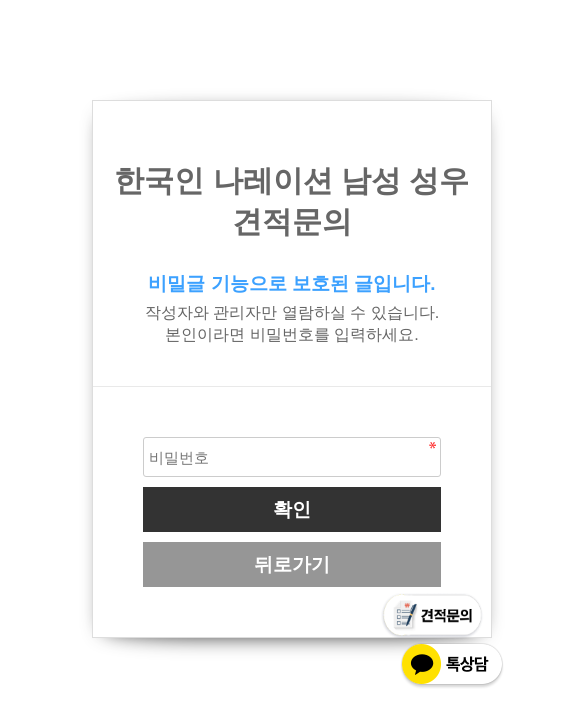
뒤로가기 (292, 564)
